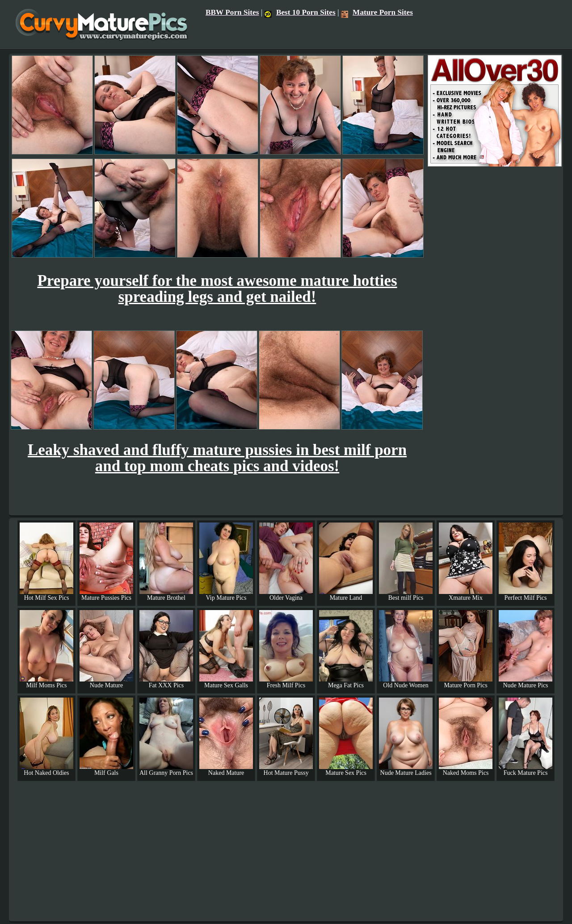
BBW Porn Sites (232, 12)
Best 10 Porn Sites (300, 12)
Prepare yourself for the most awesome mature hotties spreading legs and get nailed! (217, 289)
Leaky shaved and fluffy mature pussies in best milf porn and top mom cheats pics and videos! (217, 458)
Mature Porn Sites (377, 12)
